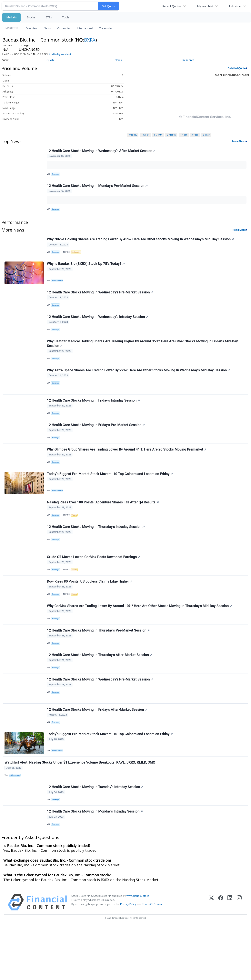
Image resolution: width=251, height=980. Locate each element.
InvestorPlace (58, 287)
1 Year (184, 135)
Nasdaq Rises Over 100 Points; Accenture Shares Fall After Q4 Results (103, 528)
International (85, 28)
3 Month (171, 135)
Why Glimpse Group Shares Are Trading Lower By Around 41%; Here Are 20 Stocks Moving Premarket (127, 471)
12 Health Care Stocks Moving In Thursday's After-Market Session (100, 694)
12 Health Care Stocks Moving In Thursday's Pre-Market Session (99, 668)
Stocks (31, 17)
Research (188, 60)
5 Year (206, 135)
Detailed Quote (237, 68)
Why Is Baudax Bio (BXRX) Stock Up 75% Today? (86, 270)
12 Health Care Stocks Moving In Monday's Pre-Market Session (98, 188)
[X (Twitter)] (211, 957)
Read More (239, 234)
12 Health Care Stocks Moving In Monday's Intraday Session (95, 864)
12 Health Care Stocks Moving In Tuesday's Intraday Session (96, 838)
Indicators (235, 6)
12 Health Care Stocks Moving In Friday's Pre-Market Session (96, 445)
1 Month (158, 135)
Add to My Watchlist (60, 54)
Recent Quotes (172, 6)
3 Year (195, 135)
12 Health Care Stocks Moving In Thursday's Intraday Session (96, 554)
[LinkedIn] (230, 957)
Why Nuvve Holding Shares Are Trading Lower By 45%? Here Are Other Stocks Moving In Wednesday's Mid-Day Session (141, 244)
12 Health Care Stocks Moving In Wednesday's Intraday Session (98, 327)
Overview (32, 28)
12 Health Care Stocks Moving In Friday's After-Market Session (98, 755)
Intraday (133, 135)
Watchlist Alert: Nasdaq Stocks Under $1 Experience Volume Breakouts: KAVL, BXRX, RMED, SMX (80, 811)
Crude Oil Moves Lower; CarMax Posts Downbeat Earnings (94, 588)
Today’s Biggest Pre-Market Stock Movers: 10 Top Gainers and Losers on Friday (110, 498)
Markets (11, 17)
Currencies (64, 28)
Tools (66, 17)
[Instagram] (239, 957)
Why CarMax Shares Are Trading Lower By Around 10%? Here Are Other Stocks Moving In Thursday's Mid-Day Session (140, 641)
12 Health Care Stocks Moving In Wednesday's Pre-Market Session (100, 300)
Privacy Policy (128, 958)
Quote (51, 60)
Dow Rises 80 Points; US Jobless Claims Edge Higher (90, 615)
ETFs (49, 17)
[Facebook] (221, 957)
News (47, 28)
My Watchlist (205, 6)
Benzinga (56, 175)
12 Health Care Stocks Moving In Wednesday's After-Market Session (102, 151)
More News (239, 141)
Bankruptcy (78, 257)
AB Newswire (16, 824)
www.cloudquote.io (138, 950)
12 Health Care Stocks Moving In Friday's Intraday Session (94, 418)
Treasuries (106, 28)
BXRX (90, 40)
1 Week (145, 135)
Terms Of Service (152, 958)
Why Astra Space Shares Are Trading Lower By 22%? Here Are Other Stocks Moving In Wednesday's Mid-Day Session (139, 385)
